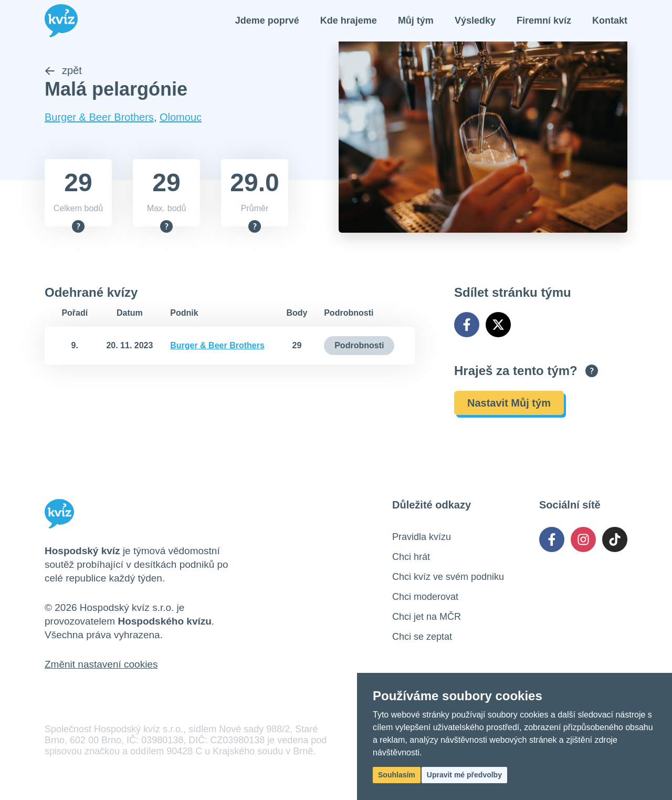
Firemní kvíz (544, 21)
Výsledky (475, 21)
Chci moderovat (425, 598)
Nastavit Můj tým (509, 404)
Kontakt (610, 21)
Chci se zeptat (422, 638)
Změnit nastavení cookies (101, 665)
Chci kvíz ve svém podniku (448, 578)
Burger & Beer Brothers (99, 118)
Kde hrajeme (349, 21)
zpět (63, 71)
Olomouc (181, 118)
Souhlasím (397, 775)
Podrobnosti (359, 346)
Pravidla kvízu (422, 538)
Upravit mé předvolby (464, 775)
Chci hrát (411, 558)
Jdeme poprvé (267, 21)
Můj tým (416, 21)
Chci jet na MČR (427, 618)
